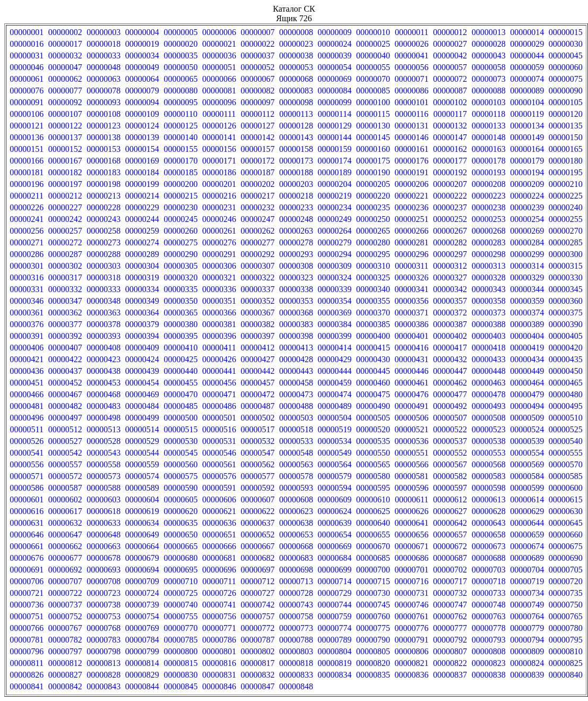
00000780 (566, 628)
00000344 (527, 289)
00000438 (103, 371)
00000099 (335, 102)
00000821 (412, 663)
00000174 (335, 161)
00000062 (65, 79)
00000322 (257, 277)
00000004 (142, 32)
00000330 (566, 277)
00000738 (103, 605)
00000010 (373, 32)
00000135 (566, 126)
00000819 (335, 663)
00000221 (412, 196)
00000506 (412, 418)
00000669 (335, 546)
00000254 (527, 219)
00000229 (142, 207)
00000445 (373, 371)
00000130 (373, 126)
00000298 (489, 254)
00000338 (296, 289)
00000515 (180, 429)
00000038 (296, 55)
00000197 (65, 184)
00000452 (65, 383)
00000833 (296, 675)
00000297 (450, 254)
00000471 (219, 394)
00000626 (412, 511)
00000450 (566, 371)
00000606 (219, 499)
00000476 (412, 394)
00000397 (257, 336)
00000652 (257, 535)
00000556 (27, 464)
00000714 (335, 581)
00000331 (27, 289)
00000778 (489, 628)
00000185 (180, 172)
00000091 (27, 102)
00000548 (296, 453)
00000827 (65, 675)
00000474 (335, 394)
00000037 (257, 55)
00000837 (450, 675)
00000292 (257, 254)
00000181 (27, 172)
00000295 (373, 254)
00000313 (489, 266)
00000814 (142, 663)
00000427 (257, 359)
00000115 (373, 114)
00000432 (450, 359)
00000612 (450, 499)
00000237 (450, 207)
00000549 (335, 453)
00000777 (450, 628)
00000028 (489, 44)
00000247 (257, 219)
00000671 (412, 546)
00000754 (142, 616)
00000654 (335, 535)
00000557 (65, 464)
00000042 (450, 55)
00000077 (65, 91)
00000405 (566, 336)
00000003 (103, 32)
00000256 (27, 231)
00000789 (335, 640)
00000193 (489, 172)
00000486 (219, 406)
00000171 (219, 161)
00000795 (566, 640)
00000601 (27, 499)
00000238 (489, 207)
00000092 (65, 102)
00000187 (257, 172)
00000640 (373, 523)
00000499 (142, 418)
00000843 (103, 686)
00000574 (142, 476)
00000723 (103, 593)
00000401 (412, 336)
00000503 (296, 418)
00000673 (489, 546)
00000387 (450, 324)
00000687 (450, 558)
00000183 (103, 172)
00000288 (103, 254)
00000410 (180, 348)
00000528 (103, 441)
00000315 (566, 266)
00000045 (566, 55)
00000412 (257, 348)
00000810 (566, 651)
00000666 (219, 546)
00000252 (450, 219)
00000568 (489, 464)
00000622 (257, 511)
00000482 (65, 406)
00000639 (335, 523)
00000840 (566, 675)
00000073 (489, 79)
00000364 (142, 313)
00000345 (566, 289)
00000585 (566, 476)
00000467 (65, 394)
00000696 (219, 570)
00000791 (412, 640)
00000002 (65, 32)
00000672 (450, 546)
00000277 (257, 242)
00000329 (527, 277)
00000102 (450, 102)
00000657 (450, 535)
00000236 (412, 207)
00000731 (412, 593)
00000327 (450, 277)
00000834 (335, 675)
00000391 (27, 336)
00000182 (65, 172)
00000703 (489, 570)
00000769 (142, 628)
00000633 (103, 523)
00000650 (180, 535)
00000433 (489, 359)
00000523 (489, 429)
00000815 (180, 663)
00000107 (65, 114)
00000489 (335, 406)
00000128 (296, 126)
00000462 (450, 383)
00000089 (527, 91)
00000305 (180, 266)
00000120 (566, 114)
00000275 (180, 242)
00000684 (335, 558)
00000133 (489, 126)
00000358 (489, 301)
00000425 (180, 359)
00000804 (335, 651)
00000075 (566, 79)
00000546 (219, 453)
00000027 (450, 44)
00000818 (296, 663)
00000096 (219, 102)
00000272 (65, 242)
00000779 (527, 628)
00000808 (489, 651)
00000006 (219, 32)
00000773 (296, 628)
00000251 (412, 219)
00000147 (450, 137)
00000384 (335, 324)
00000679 (142, 558)
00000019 (142, 44)
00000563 (296, 464)
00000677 (65, 558)
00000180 (566, 161)
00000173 (296, 161)
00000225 (566, 196)
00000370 (373, 313)
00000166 (27, 161)
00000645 (566, 523)
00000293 (296, 254)
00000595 (373, 488)
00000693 (103, 570)
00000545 (180, 453)
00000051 (219, 67)
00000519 (335, 429)
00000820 (373, 663)
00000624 (335, 511)
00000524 (527, 429)
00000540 (566, 441)
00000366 (219, 313)
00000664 (142, 546)
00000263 (296, 231)
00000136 (27, 137)
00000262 (257, 231)
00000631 (27, 523)
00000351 (219, 301)
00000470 (180, 394)
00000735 (566, 593)
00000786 (219, 640)
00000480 (566, 394)
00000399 (335, 336)
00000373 (489, 313)
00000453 (103, 383)
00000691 (27, 570)
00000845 (180, 686)
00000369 (335, 313)
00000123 (103, 126)
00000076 (27, 91)
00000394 (142, 336)
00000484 (142, 406)
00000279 (335, 242)
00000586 (27, 488)
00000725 (180, 593)
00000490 (373, 406)
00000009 (335, 32)
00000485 (180, 406)
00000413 (296, 348)
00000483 (103, 406)
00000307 (257, 266)
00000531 (219, 441)
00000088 (489, 91)
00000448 (489, 371)
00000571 (27, 476)
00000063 (103, 79)
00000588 (103, 488)
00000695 (180, 570)
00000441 (219, 371)
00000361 (27, 313)
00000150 (566, 137)
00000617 (65, 511)
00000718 (489, 581)
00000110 (181, 114)
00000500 (180, 418)
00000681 (219, 558)
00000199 (142, 184)
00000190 (373, 172)
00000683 (296, 558)
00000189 (335, 172)
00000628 (489, 511)
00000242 (65, 219)
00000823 (489, 663)
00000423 (103, 359)
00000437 (65, 371)
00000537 (450, 441)
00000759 (335, 616)
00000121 (27, 126)
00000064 (142, 79)
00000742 (257, 605)
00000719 (527, 581)
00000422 (65, 359)
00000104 (527, 102)
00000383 (296, 324)
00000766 (27, 628)
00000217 (257, 196)
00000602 (65, 499)
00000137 (65, 137)
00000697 (257, 570)
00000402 (450, 336)
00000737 (65, 605)
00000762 (450, 616)
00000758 (296, 616)
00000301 (27, 266)
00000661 (27, 546)
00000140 (180, 137)
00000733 (489, 593)
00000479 (527, 394)
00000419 (527, 348)
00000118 (488, 114)
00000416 (412, 348)
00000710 (180, 581)
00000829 (142, 675)
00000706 (27, 581)
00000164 (527, 149)
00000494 (527, 406)
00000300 (566, 254)
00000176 (412, 161)
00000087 (450, 91)
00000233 (296, 207)
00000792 (450, 640)
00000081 (219, 91)
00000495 (566, 406)
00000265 (373, 231)
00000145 (373, 137)
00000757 (257, 616)
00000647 (65, 535)
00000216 (219, 196)
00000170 (180, 161)
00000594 (335, 488)
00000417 (450, 348)
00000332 (65, 289)
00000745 (373, 605)
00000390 (566, 324)
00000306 (219, 266)
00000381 (219, 324)
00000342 (450, 289)
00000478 (489, 394)
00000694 (142, 570)
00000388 (489, 324)
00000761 (412, 616)
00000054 (335, 67)
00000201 (219, 184)
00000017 (65, 44)
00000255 (566, 219)
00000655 (373, 535)
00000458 (296, 383)
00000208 (489, 184)
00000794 (527, 640)
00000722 (65, 593)
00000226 (27, 207)
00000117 (450, 114)
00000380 (180, 324)
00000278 (296, 242)
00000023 (296, 44)
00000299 (527, 254)
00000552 (450, 453)
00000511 (27, 429)
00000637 (257, 523)
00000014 (527, 32)
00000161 (412, 149)
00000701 (412, 570)
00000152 (65, 149)
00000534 (335, 441)
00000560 (180, 464)
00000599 (527, 488)
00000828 (103, 675)
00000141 (219, 137)
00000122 (65, 126)
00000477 (450, 394)
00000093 (103, 102)
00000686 (412, 558)
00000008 (296, 32)
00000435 (566, 359)
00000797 (65, 651)
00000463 (489, 383)
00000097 (257, 102)
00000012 (450, 32)
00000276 (219, 242)
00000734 (527, 593)
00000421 (27, 359)
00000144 (335, 137)
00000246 (219, 219)
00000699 (335, 570)
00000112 (258, 114)
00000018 (103, 44)
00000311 (412, 266)
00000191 (412, 172)
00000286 (27, 254)
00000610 (373, 499)
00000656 (412, 535)
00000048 (103, 67)
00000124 (142, 126)
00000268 (489, 231)
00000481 (27, 406)
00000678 (103, 558)
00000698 (296, 570)
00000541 (27, 453)
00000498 (103, 418)
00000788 (296, 640)
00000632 (65, 523)
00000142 (257, 137)
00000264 (335, 231)
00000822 (450, 663)
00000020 (180, 44)
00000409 (142, 348)
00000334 (142, 289)
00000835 (373, 675)
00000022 (257, 44)
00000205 (373, 184)
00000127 (257, 126)
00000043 (489, 55)
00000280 (373, 242)
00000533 (296, 441)
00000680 (180, 558)
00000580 (373, 476)
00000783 (103, 640)
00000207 (450, 184)
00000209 (527, 184)
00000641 (412, 523)
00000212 (65, 196)
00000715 (373, 581)
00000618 (103, 511)
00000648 (103, 535)
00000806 (412, 651)
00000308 (296, 266)
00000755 (180, 616)
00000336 (219, 289)
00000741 (219, 605)
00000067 (257, 79)
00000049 (142, 67)
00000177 (450, 161)
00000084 (335, 91)
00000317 (65, 277)
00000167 (65, 161)
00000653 (296, 535)
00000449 (527, 371)
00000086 (412, 91)
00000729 (335, 593)
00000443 (296, 371)
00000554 (527, 453)
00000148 (489, 137)
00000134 (527, 126)
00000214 (142, 196)
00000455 (180, 383)
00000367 (257, 313)
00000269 (527, 231)
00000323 (296, 277)
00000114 (335, 114)
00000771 (219, 628)
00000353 (296, 301)
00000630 (566, 511)
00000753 (103, 616)
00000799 (142, 651)
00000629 (527, 511)
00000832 (257, 675)
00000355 (373, 301)
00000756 (219, 616)
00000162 (450, 149)
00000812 (65, 663)
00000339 (335, 289)
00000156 (219, 149)
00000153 (103, 149)
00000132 (450, 126)
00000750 (566, 605)
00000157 (257, 149)
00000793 (489, 640)
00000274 (142, 242)
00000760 (373, 616)
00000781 (27, 640)
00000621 (219, 511)
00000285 (566, 242)
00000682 (257, 558)
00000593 (296, 488)
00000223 (489, 196)
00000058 (489, 67)
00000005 (180, 32)
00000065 (180, 79)
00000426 (219, 359)
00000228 (103, 207)
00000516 (219, 429)
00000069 (335, 79)
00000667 (257, 546)
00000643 (489, 523)
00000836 (412, 675)
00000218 (296, 196)
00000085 (373, 91)
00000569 (527, 464)
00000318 (103, 277)
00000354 (335, 301)
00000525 (566, 429)
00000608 (296, 499)
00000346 (27, 301)
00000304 (142, 266)
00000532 (257, 441)
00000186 (219, 172)
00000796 (27, 651)
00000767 (65, 628)
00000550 (373, 453)
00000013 (489, 32)
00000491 (412, 406)
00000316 (27, 277)
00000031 (27, 55)
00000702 (450, 570)
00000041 (412, 55)
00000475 (373, 394)
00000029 (527, 44)
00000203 (296, 184)
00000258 (103, 231)
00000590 (180, 488)
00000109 (142, 114)
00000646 (27, 535)
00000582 (450, 476)
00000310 (373, 266)
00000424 (142, 359)
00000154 (142, 149)
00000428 (296, 359)
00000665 (180, 546)
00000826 (27, 675)
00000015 (566, 32)
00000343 (489, 289)
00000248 (296, 219)
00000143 (296, 137)
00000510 (566, 418)
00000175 (373, 161)
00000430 (373, 359)
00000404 (527, 336)
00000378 (103, 324)
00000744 (335, 605)
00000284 (527, 242)
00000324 (335, 277)
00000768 (103, 628)
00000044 (527, 55)
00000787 (257, 640)
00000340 (373, 289)
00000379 (142, 324)
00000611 (412, 499)
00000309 (335, 266)
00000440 (180, 371)
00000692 (65, 570)
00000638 (296, 523)
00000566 (412, 464)
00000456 (219, 383)
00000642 (450, 523)
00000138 (103, 137)
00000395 (180, 336)
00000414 (335, 348)
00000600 (566, 488)
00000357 (450, 301)
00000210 (566, 184)
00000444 (335, 371)
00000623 (296, 511)
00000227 (65, 207)
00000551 (412, 453)
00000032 (65, 55)
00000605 (180, 499)
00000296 (412, 254)
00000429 (335, 359)
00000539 (527, 441)
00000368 (296, 313)
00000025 (373, 44)
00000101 (412, 102)
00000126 (219, 126)
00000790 (373, 640)
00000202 (257, 184)
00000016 (27, 44)
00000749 (527, 605)
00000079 (142, 91)
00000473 (296, 394)
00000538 (489, 441)
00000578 (296, 476)
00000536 (412, 441)
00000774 (335, 628)
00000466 (27, 394)
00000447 (450, 371)
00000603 (103, 499)
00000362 (65, 313)
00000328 (489, 277)
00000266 (412, 231)
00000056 (412, 67)
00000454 (142, 383)
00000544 (142, 453)
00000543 (103, 453)
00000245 (180, 219)
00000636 (219, 523)
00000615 (566, 499)
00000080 (180, 91)
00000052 (257, 67)
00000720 (566, 581)
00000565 (373, 464)
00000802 (257, 651)
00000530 (180, 441)
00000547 (257, 453)
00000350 (180, 301)
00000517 (257, 429)
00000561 (219, 464)
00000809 (527, 651)
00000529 (142, 441)
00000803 (296, 651)
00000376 (27, 324)
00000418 (489, 348)
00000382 (257, 324)
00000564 (335, 464)
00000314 (527, 266)
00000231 (219, 207)
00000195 (566, 172)
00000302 (65, 266)
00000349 (142, 301)
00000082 (257, 91)
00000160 (373, 149)
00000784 (142, 640)
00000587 (65, 488)
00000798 (103, 651)
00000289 (142, 254)
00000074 (527, 79)
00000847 (257, 686)
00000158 (296, 149)
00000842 (65, 686)
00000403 (489, 336)
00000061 (27, 79)
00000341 (412, 289)
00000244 (142, 219)
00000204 (335, 184)
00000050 (180, 67)
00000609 (335, 499)
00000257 (65, 231)
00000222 (450, 196)
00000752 (65, 616)
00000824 (527, 663)
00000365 (180, 313)
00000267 (450, 231)
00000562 (257, 464)
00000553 (489, 453)
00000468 (103, 394)
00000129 (335, 126)
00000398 (296, 336)
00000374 (527, 313)
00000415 (373, 348)
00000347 (65, 301)
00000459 (335, 383)
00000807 (450, 651)
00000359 (527, 301)
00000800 (180, 651)
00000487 (257, 406)
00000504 (335, 418)
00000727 (257, 593)
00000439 (142, 371)
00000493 (489, 406)
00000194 (527, 172)
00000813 (103, 663)
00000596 (412, 488)
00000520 (373, 429)
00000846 (219, 686)
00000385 (373, 324)
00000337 (257, 289)
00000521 (412, 429)
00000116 (412, 114)
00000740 (180, 605)
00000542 (65, 453)
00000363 (103, 313)
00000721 (27, 593)
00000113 (296, 114)
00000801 (219, 651)
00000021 (219, 44)
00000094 (142, 102)
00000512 (65, 429)
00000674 (527, 546)
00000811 (27, 663)
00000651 (219, 535)
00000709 (142, 581)
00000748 (489, 605)
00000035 (180, 55)
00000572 (65, 476)
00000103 (489, 102)
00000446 (412, 371)
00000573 (103, 476)
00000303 (103, 266)
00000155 (180, 149)
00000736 (27, 605)
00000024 (335, 44)
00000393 (103, 336)
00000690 (566, 558)
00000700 (373, 570)
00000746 (412, 605)
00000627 (450, 511)
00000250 (373, 219)
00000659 (527, 535)
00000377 (65, 324)
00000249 (335, 219)
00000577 (257, 476)
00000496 (27, 418)
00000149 (527, 137)
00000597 (450, 488)
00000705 (566, 570)
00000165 (566, 149)
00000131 (412, 126)
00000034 (142, 55)
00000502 (257, 418)
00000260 (180, 231)
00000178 (489, 161)
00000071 (412, 79)
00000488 (296, 406)
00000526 (27, 441)
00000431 (412, 359)
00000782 (65, 640)
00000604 (142, 499)
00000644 (527, 523)
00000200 (180, 184)
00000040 (373, 55)
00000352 (257, 301)
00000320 (180, 277)
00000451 (27, 383)
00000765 (566, 616)
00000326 (412, 277)
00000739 (142, 605)
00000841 (27, 686)
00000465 (566, 383)
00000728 (296, 593)
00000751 (27, 616)
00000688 (489, 558)
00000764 (527, 616)
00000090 (566, 91)
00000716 (412, 581)
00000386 (412, 324)
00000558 (103, 464)
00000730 (373, 593)
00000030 (566, 44)
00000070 (373, 79)
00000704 (527, 570)
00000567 (450, 464)
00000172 (257, 161)
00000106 (27, 114)
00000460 (373, 383)
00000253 (489, 219)
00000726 (219, 593)
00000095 (180, 102)
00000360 (566, 301)
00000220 (373, 196)
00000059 (527, 67)
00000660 (566, 535)
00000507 (450, 418)
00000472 (257, 394)
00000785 (180, 640)
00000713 (296, 581)
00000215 (180, 196)
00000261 (219, 231)
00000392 (65, 336)
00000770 (180, 628)
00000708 (103, 581)
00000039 (335, 55)
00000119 (527, 114)
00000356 (412, 301)
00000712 (257, 581)
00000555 (566, 453)
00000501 (219, 418)
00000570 (566, 464)
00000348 (103, 301)
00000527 (65, 441)
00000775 (373, 628)
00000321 (219, 277)
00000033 (103, 55)
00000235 (373, 207)
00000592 (257, 488)
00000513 (103, 429)
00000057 (450, 67)
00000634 (142, 523)
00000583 (489, 476)
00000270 (566, 231)
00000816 (219, 663)
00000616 (27, 511)
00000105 (566, 102)
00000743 (296, 605)
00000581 (412, 476)
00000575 (180, 476)
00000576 (219, 476)
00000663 (103, 546)
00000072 (450, 79)
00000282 (450, 242)
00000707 (65, 581)
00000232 (257, 207)
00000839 (527, 675)
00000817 (257, 663)
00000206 (412, 184)
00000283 (489, 242)
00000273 (103, 242)
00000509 (527, 418)
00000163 (489, 149)
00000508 (489, 418)
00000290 (180, 254)
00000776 (412, 628)
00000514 (142, 429)
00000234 (335, 207)
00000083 (296, 91)
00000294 (335, 254)
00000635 (180, 523)
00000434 (527, 359)
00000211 (27, 196)
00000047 (65, 67)
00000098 (296, 102)
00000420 (566, 348)
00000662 (65, 546)
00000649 (142, 535)
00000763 (489, 616)
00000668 (296, 546)
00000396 (219, 336)
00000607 (257, 499)
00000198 (103, 184)
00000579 (335, 476)
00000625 (373, 511)
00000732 (450, 593)
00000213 (103, 196)
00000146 (412, 137)
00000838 (489, 675)
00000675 (566, 546)
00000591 (219, 488)
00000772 (257, 628)
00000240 (566, 207)
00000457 (257, 383)
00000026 (412, 44)
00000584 (527, 476)
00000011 (412, 32)
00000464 (527, 383)
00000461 (412, 383)
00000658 (489, 535)
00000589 (142, 488)
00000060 (566, 67)
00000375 (566, 313)
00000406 (27, 348)
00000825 (566, 663)
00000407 (65, 348)
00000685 (373, 558)
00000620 (180, 511)
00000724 (142, 593)
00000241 (27, 219)
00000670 (373, 546)
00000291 (219, 254)
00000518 (296, 429)
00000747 (450, 605)
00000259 (142, 231)
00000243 (103, 219)
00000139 (142, 137)
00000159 (335, 149)
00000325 (373, 277)
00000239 (527, 207)
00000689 (527, 558)
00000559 (142, 464)
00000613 (489, 499)
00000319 (142, 277)
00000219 (335, 196)
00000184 (142, 172)
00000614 (527, 499)
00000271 (27, 242)
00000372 (450, 313)
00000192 (450, 172)
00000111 (219, 114)
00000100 (373, 102)
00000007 (257, 32)
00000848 (296, 686)
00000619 (142, 511)
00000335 (180, 289)
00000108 (103, 114)
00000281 (412, 242)
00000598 (489, 488)
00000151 (27, 149)
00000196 (27, 184)
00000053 (296, 67)
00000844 (142, 686)
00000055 (373, 67)
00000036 (219, 55)
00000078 (103, 91)
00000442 (257, 371)
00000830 (180, 675)
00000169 (142, 161)
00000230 (180, 207)
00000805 (373, 651)
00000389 (527, 324)
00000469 (142, 394)
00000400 (373, 336)
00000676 (27, 558)
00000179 (527, 161)
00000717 (450, 581)
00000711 (219, 581)
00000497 (65, 418)
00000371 (412, 313)
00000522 (450, 429)
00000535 (373, 441)
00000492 (450, 406)
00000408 (103, 348)
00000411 (219, 348)
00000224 (527, 196)
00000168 (103, 161)
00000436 (27, 371)
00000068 (296, 79)
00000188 (296, 172)
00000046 (27, 67)
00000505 (373, 418)
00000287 (65, 254)
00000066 (219, 79)
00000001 (27, 32)
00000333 (103, 289)
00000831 (219, 675)
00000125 (180, 126)
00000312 (450, 266)
